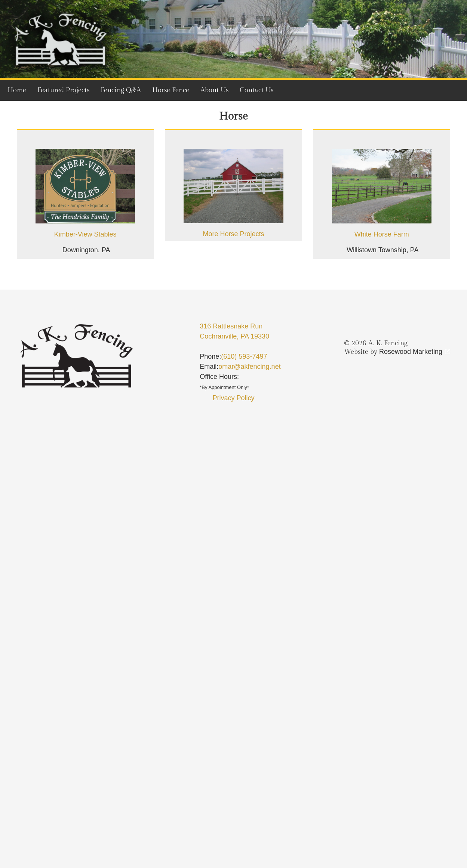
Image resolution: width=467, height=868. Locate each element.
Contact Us (256, 90)
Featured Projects (63, 90)
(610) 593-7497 (244, 356)
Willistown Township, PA (382, 250)
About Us (214, 90)
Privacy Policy (233, 398)
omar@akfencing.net (249, 367)
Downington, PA (86, 250)
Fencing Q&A (121, 90)
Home (17, 90)
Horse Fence (171, 90)
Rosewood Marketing (411, 352)
